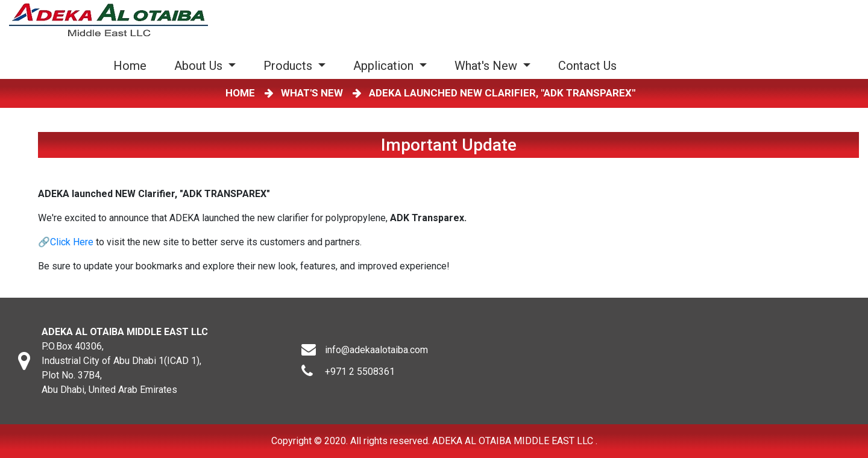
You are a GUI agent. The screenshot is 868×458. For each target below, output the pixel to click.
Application (385, 66)
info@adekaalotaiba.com (376, 350)
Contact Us (587, 66)
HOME (243, 93)
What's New (487, 66)
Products (289, 66)
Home (132, 65)
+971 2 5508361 (360, 372)
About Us (200, 66)
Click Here (72, 242)
